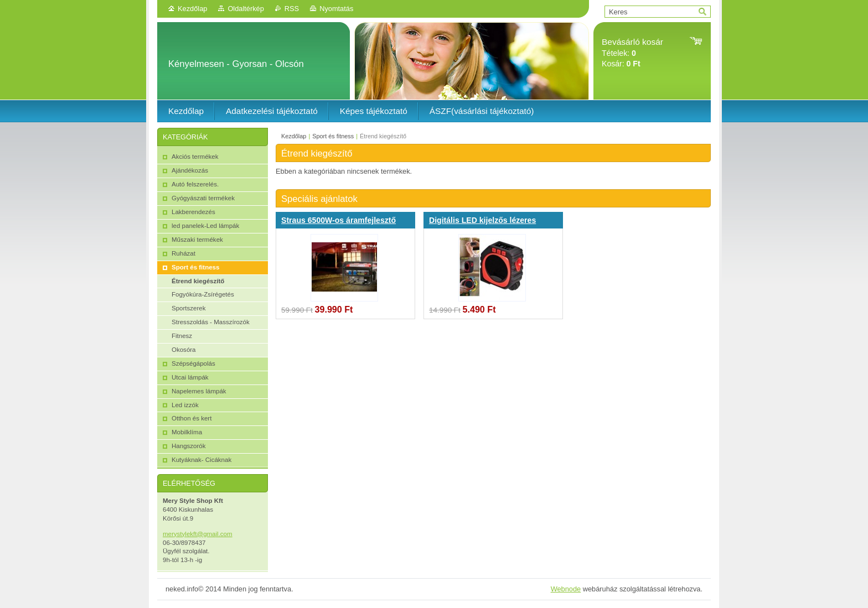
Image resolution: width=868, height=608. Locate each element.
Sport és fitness (333, 136)
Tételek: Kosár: (632, 53)
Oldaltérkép (246, 9)
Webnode (566, 589)
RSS (292, 9)
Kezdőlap (192, 9)
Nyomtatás (336, 9)
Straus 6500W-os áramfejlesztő (339, 220)
